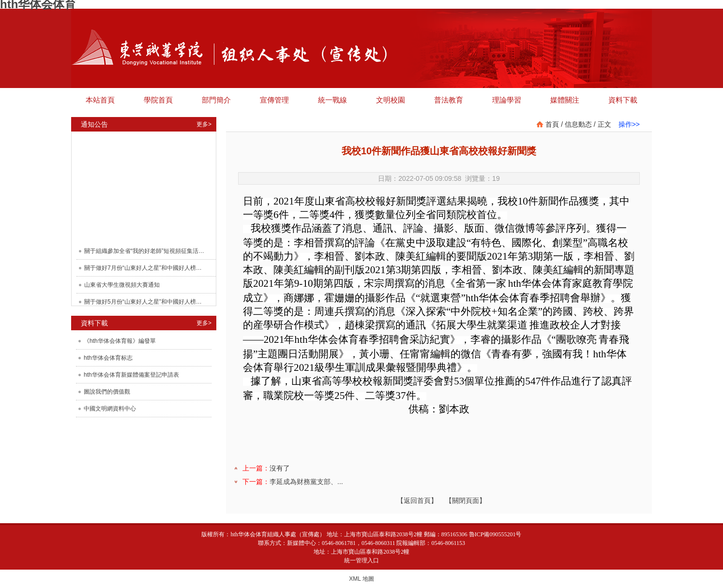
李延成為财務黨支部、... (306, 482)
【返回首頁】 (417, 500)
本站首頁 (100, 100)
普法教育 (449, 100)
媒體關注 (565, 100)
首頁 (552, 124)
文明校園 (391, 100)
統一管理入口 (361, 560)
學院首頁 (158, 100)
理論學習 (507, 100)
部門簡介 (216, 100)
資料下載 (623, 100)
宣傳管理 (274, 100)
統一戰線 (332, 100)
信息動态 (578, 124)
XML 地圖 (361, 579)
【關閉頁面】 (466, 500)
